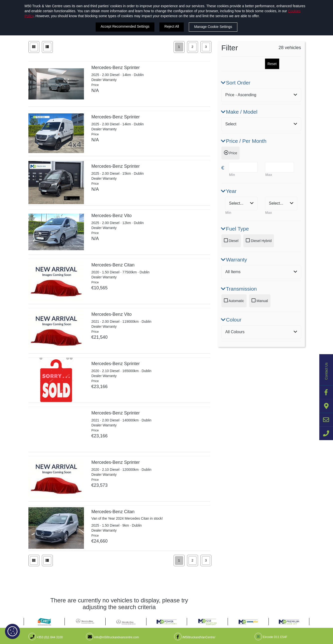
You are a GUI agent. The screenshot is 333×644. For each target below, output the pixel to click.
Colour (232, 320)
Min (232, 175)
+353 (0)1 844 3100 (46, 637)
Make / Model (239, 112)
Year (229, 191)
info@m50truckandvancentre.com (112, 637)
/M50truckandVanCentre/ (195, 637)
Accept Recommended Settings (125, 26)
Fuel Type (235, 229)
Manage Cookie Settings (213, 27)
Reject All (172, 26)
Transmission (239, 289)
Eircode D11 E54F (271, 637)
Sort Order (236, 83)
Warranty (234, 260)
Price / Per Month (244, 141)
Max (269, 175)
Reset (272, 64)
